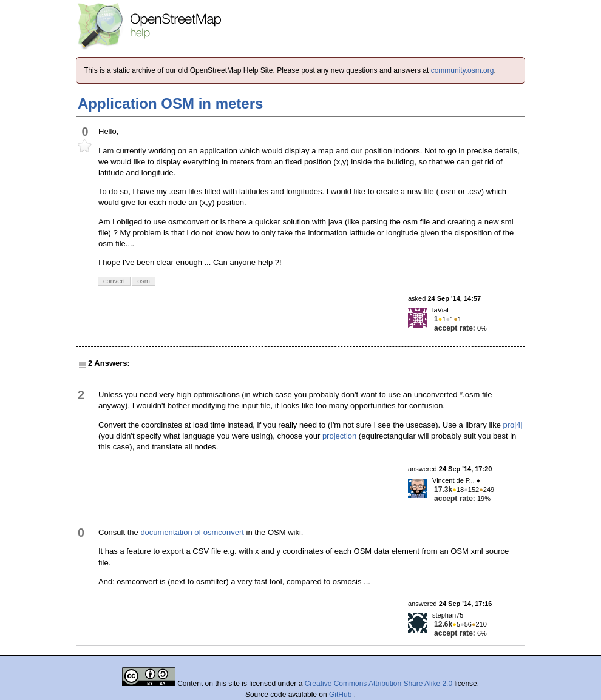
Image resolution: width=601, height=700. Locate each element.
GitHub (341, 695)
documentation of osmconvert (192, 532)
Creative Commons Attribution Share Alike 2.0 (379, 684)
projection (339, 436)
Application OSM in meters (170, 103)
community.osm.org (463, 70)
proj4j (513, 425)
